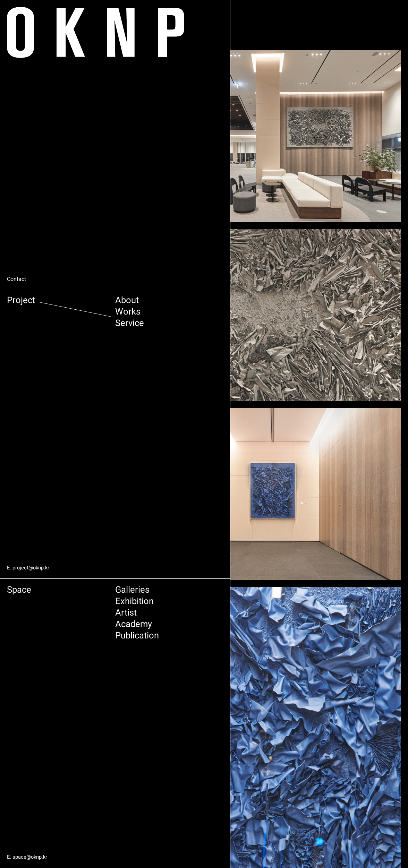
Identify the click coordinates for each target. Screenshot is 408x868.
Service (86, 331)
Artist (82, 620)
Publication (96, 648)
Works (84, 317)
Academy (91, 634)
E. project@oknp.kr (30, 568)
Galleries (90, 592)
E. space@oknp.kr (29, 857)
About (83, 303)
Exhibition (92, 606)
